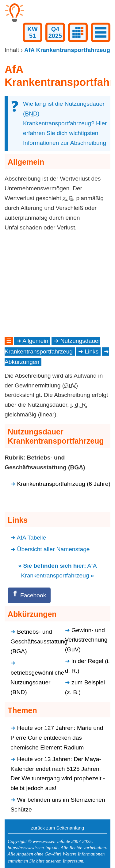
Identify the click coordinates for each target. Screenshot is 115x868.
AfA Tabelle (32, 538)
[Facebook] (29, 595)
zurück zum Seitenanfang (57, 828)
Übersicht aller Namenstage (54, 549)
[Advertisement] (57, 284)
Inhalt (12, 50)
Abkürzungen (22, 362)
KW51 (32, 32)
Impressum (73, 861)
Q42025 (55, 32)
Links (92, 352)
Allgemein (35, 341)
